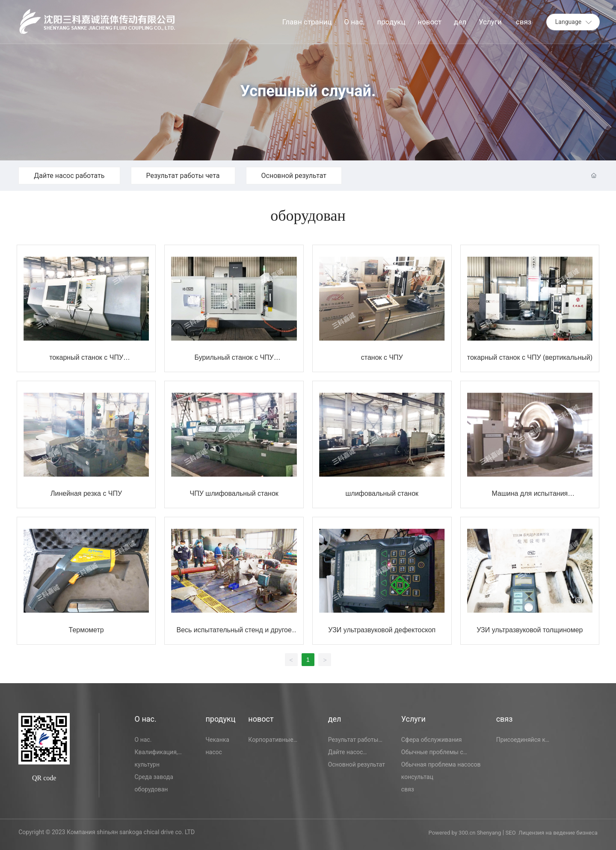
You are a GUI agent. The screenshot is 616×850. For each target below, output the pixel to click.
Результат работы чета (183, 176)
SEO (511, 833)
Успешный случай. (308, 91)
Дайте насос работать (69, 176)
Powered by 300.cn (453, 833)
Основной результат (294, 176)
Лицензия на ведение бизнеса (558, 833)
